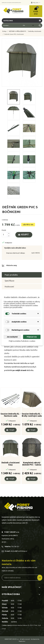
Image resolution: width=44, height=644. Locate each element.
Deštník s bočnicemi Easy (11, 464)
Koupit (25, 234)
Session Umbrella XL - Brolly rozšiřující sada (32, 415)
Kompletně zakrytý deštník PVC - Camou (32, 464)
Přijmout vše (32, 337)
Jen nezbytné (12, 337)
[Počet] (5, 235)
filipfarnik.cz (22, 641)
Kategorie (8, 21)
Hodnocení (9, 287)
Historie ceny (12, 265)
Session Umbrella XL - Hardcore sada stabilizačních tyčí (11, 415)
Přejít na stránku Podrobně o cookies (22, 341)
